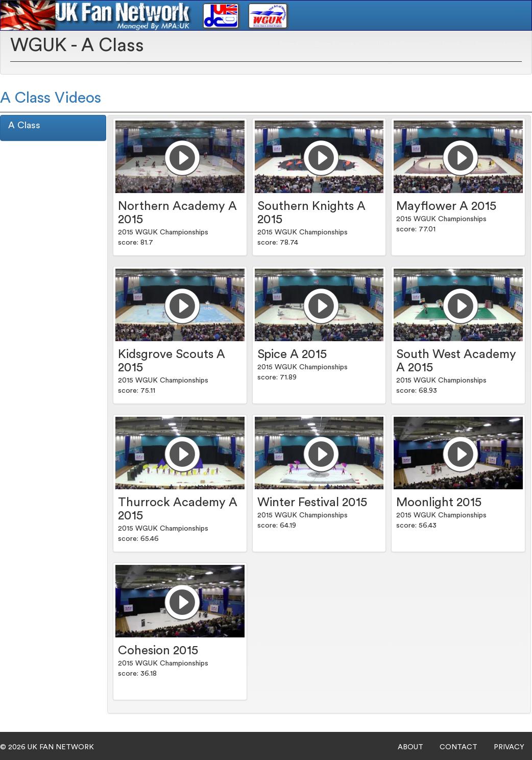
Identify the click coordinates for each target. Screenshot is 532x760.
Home (289, 44)
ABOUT (410, 747)
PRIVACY (509, 747)
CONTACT (458, 747)
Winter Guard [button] (402, 44)
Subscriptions (497, 44)
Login (451, 44)
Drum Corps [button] (337, 44)
